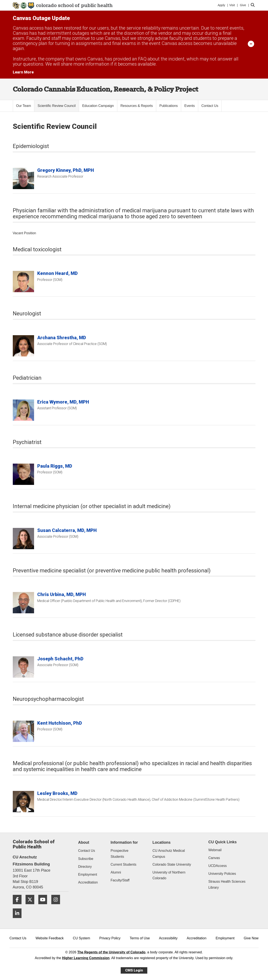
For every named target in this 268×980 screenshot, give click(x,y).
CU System (81, 938)
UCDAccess (218, 866)
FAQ (142, 59)
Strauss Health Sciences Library (227, 884)
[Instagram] (57, 906)
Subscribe (86, 859)
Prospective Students (120, 854)
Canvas (214, 858)
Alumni (116, 872)
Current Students (124, 864)
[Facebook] (19, 906)
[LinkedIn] (19, 920)
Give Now (251, 938)
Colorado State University (172, 864)
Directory (85, 867)
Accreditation (88, 882)
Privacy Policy (110, 938)
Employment (88, 874)
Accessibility (168, 938)
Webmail (215, 850)
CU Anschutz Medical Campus (169, 854)
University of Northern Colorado (169, 875)
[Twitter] (32, 906)
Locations (161, 842)
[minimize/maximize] (251, 44)
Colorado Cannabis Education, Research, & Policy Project (105, 89)
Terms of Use (140, 938)
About (84, 842)
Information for (124, 842)
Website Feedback (50, 938)
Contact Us (87, 851)
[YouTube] (44, 906)
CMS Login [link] (134, 970)
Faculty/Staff (120, 880)
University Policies (222, 874)
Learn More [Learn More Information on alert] (23, 72)
